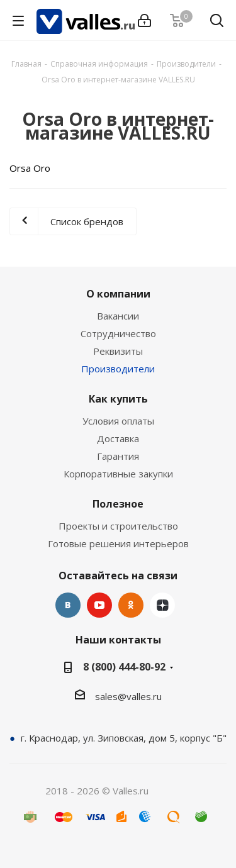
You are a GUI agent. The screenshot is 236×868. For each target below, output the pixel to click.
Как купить (118, 399)
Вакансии (118, 316)
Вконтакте (68, 605)
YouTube (99, 605)
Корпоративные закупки (118, 474)
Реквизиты (118, 351)
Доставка (118, 438)
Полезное (118, 504)
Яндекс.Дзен (162, 605)
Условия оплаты (118, 421)
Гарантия (118, 456)
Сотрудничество (118, 333)
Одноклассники (131, 605)
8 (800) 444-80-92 (124, 667)
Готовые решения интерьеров (118, 543)
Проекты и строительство (118, 526)
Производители (118, 369)
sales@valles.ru (128, 696)
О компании (118, 294)
